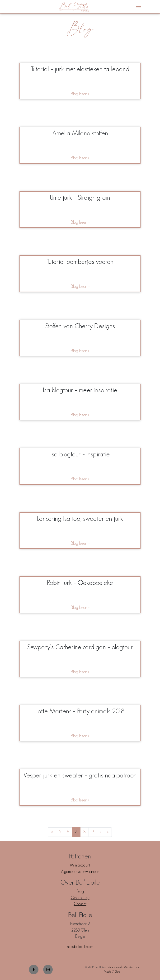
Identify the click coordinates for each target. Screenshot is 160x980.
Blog (80, 891)
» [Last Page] (108, 832)
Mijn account (80, 865)
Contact (80, 904)
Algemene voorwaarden (80, 871)
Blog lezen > (80, 94)
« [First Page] (52, 832)
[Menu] (139, 6)
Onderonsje (80, 898)
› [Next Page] (100, 832)
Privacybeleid (114, 967)
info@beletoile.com (80, 947)
